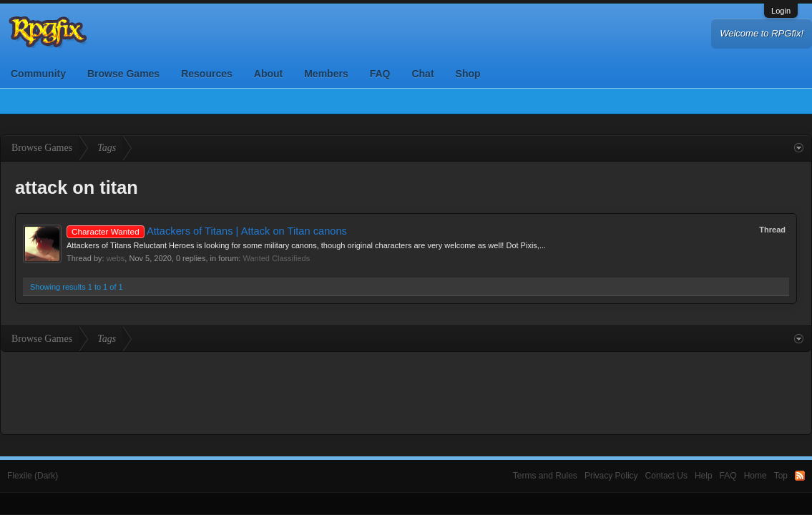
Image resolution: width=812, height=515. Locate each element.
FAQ (380, 74)
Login (781, 11)
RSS (800, 476)
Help (704, 476)
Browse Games (123, 74)
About (268, 74)
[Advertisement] (406, 391)
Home (755, 476)
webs (116, 258)
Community (38, 74)
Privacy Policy (611, 476)
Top (781, 476)
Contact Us (666, 476)
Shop (468, 74)
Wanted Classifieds (276, 258)
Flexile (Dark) (33, 476)
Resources (207, 74)
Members (326, 74)
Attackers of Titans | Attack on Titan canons (207, 231)
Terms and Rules (545, 476)
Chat (422, 74)
